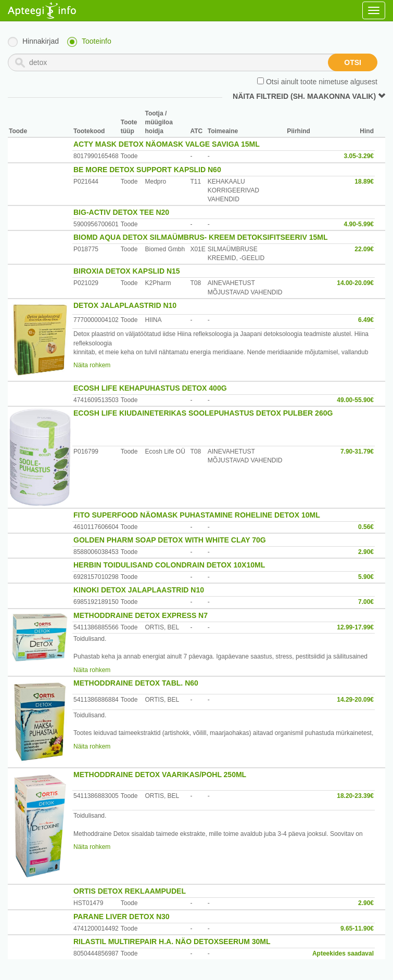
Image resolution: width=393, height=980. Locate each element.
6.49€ (366, 320)
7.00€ (366, 602)
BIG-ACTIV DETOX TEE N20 (121, 212)
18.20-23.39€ (355, 796)
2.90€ (366, 552)
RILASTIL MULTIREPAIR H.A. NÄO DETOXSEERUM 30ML (172, 942)
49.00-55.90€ (355, 400)
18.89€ (364, 182)
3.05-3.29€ (359, 156)
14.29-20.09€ (355, 700)
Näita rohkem (92, 365)
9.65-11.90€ (357, 929)
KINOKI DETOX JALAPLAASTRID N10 (139, 590)
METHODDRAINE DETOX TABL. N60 (136, 683)
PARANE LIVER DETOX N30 (122, 917)
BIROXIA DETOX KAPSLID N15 (127, 271)
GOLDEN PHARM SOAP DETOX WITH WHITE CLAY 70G (170, 540)
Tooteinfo (97, 41)
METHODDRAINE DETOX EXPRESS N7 (141, 615)
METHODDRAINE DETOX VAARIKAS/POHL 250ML (160, 775)
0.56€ (366, 527)
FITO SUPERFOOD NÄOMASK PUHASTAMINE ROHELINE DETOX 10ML (197, 515)
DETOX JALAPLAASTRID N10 (125, 305)
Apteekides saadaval (343, 953)
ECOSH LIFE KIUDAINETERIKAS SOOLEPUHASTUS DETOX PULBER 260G (203, 413)
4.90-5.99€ (359, 224)
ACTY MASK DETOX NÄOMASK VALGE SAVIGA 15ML (167, 144)
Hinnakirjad (41, 41)
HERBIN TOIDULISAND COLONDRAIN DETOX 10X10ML (169, 565)
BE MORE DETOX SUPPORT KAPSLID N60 (147, 170)
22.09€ (364, 249)
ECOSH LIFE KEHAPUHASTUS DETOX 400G (150, 388)
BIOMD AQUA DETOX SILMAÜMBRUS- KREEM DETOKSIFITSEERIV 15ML (200, 237)
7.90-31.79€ (357, 452)
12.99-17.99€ (355, 627)
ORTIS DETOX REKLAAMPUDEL (130, 891)
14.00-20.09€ (355, 283)
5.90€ (366, 577)
